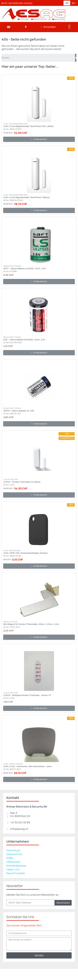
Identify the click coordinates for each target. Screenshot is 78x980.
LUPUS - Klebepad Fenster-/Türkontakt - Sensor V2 (27, 695)
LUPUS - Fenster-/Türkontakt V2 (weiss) (22, 482)
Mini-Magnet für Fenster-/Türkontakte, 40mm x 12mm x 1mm (31, 624)
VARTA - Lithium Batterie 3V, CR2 (19, 411)
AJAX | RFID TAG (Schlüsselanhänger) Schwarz (26, 553)
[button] (26, 27)
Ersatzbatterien (12, 266)
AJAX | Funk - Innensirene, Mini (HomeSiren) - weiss (28, 766)
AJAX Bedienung (12, 551)
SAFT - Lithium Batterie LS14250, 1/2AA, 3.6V (25, 269)
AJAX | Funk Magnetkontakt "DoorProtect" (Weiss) (27, 197)
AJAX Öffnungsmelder (16, 124)
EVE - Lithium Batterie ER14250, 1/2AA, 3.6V (24, 340)
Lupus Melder (11, 479)
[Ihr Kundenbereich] (48, 27)
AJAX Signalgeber (13, 764)
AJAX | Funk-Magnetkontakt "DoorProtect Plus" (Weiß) (28, 126)
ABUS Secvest (11, 622)
